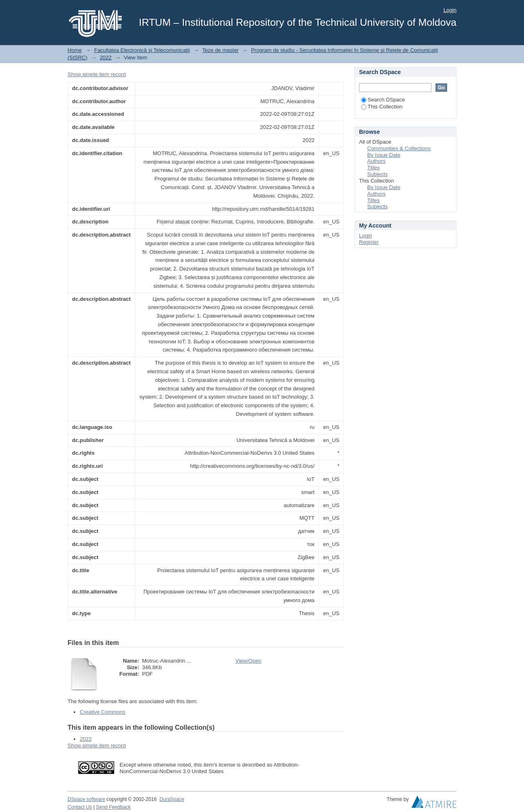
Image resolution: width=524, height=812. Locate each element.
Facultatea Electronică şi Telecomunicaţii (142, 50)
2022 (106, 58)
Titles (374, 168)
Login (450, 10)
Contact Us (80, 807)
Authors (376, 161)
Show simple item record (97, 74)
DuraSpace (172, 799)
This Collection (382, 107)
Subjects (377, 174)
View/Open (248, 661)
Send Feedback (114, 807)
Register (369, 242)
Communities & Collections (399, 148)
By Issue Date (384, 155)
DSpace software (86, 799)
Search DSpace (383, 100)
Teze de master (220, 50)
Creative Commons (103, 712)
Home (75, 50)
